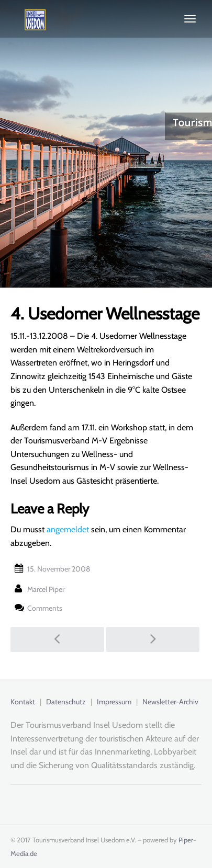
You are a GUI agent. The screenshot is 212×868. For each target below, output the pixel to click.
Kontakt (23, 702)
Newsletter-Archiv (170, 702)
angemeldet (68, 529)
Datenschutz (66, 702)
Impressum (114, 702)
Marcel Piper (46, 589)
